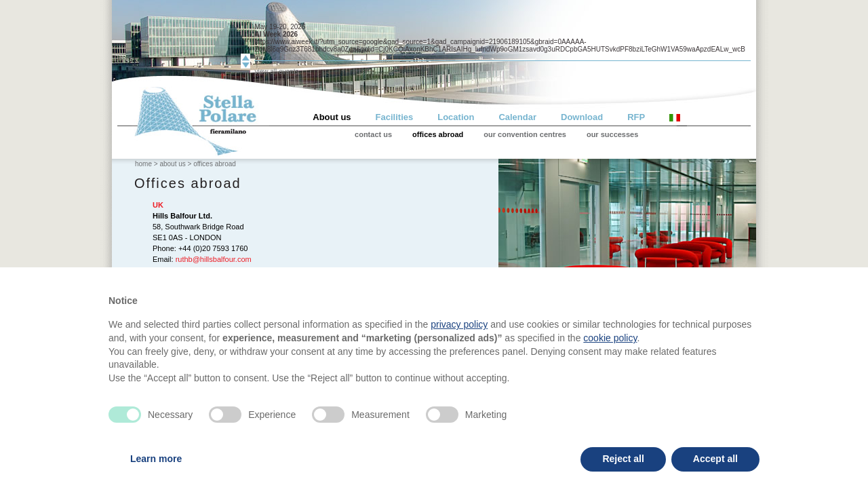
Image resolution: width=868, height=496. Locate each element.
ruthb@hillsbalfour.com (214, 259)
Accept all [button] (715, 459)
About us (332, 117)
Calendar (517, 117)
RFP (636, 117)
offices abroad (438, 134)
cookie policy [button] (610, 338)
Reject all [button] (623, 459)
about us (172, 164)
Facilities (395, 117)
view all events (276, 72)
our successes (612, 134)
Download (582, 117)
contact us (373, 134)
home (143, 164)
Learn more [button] (156, 459)
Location (456, 117)
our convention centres (525, 134)
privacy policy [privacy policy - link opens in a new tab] (459, 324)
